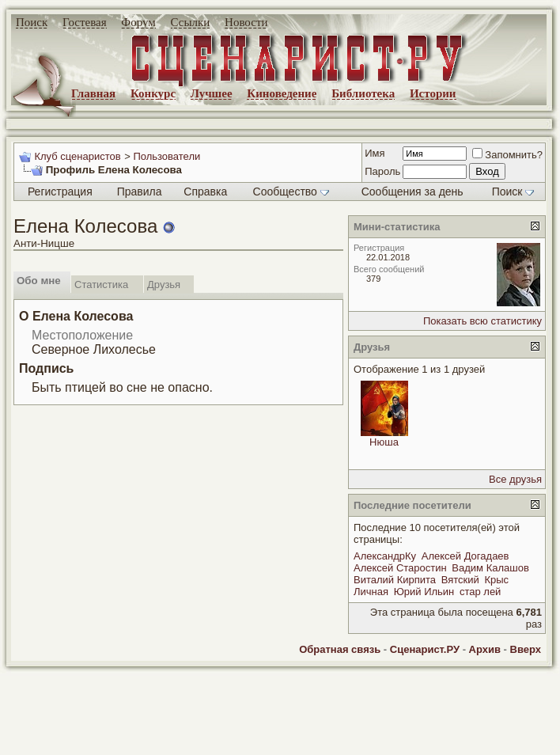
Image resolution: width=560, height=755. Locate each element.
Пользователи (166, 156)
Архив (485, 649)
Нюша (384, 442)
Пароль (382, 171)
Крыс (496, 580)
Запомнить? (507, 155)
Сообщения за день (412, 192)
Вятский (460, 580)
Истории (433, 93)
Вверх (526, 649)
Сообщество (291, 192)
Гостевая (85, 22)
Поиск (32, 22)
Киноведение (282, 93)
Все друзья (515, 479)
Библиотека (363, 93)
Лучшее (212, 93)
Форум (138, 22)
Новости (246, 22)
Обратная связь (340, 649)
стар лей (480, 592)
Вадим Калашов (490, 568)
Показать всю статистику (482, 321)
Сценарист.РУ (425, 649)
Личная (371, 592)
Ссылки (191, 22)
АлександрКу (385, 556)
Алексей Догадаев (465, 556)
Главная (93, 93)
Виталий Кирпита (395, 580)
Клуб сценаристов (77, 156)
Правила (140, 192)
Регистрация (60, 192)
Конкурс (153, 93)
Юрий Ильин (424, 592)
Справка (205, 192)
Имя (375, 153)
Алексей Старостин (400, 568)
